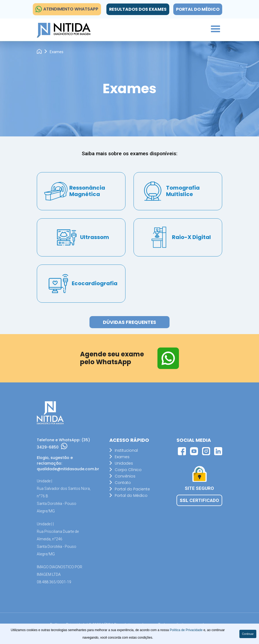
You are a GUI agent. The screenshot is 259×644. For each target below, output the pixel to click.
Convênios (125, 476)
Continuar (248, 634)
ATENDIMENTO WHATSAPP (67, 9)
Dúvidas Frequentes (130, 322)
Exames (122, 457)
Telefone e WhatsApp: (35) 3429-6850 (63, 444)
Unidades (124, 463)
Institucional (126, 450)
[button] (212, 28)
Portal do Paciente (132, 489)
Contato (123, 483)
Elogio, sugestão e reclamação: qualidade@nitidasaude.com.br (65, 463)
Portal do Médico (198, 9)
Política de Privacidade (187, 630)
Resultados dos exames (137, 9)
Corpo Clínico (128, 470)
